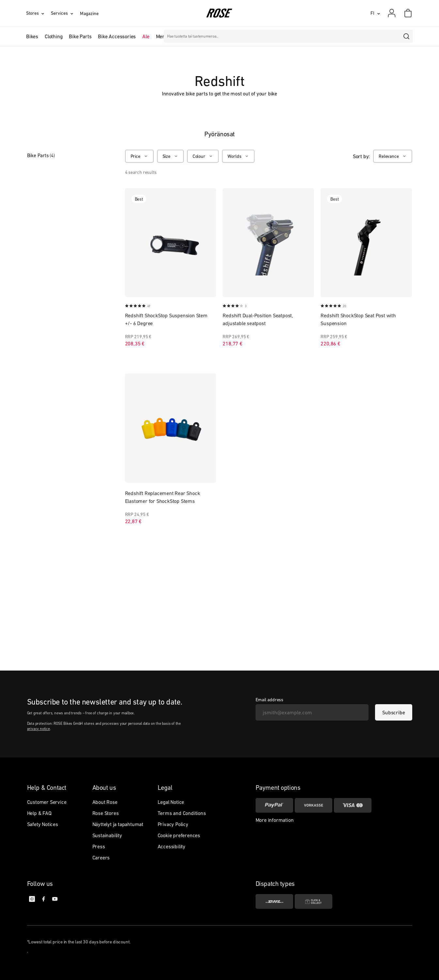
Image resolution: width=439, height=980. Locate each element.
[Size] (170, 156)
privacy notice (39, 729)
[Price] (139, 156)
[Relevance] (392, 156)
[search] (407, 36)
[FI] (375, 13)
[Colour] (203, 156)
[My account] (392, 13)
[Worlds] (238, 156)
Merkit (163, 36)
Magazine (89, 13)
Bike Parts (41, 155)
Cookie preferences (179, 835)
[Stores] (39, 13)
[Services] (65, 13)
